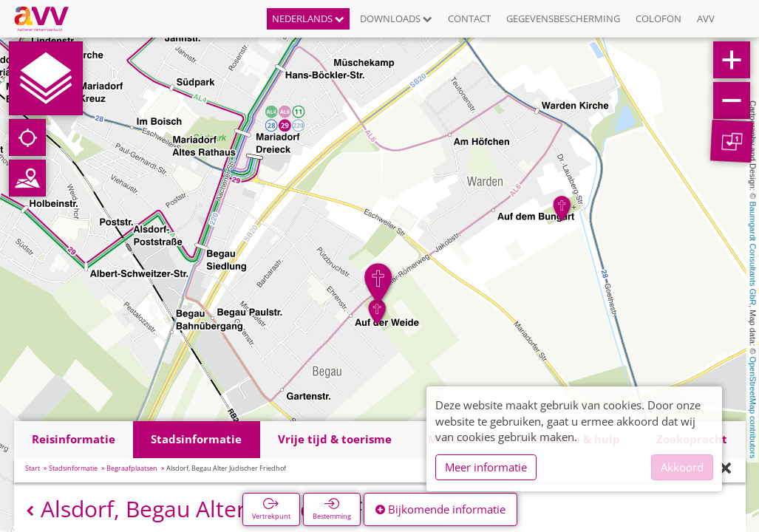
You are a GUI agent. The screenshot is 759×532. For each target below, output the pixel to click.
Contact (469, 18)
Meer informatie (486, 467)
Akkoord (682, 467)
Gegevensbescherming (563, 18)
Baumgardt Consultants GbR (753, 254)
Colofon (658, 18)
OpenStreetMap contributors (753, 407)
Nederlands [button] (308, 18)
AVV (706, 18)
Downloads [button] (396, 18)
